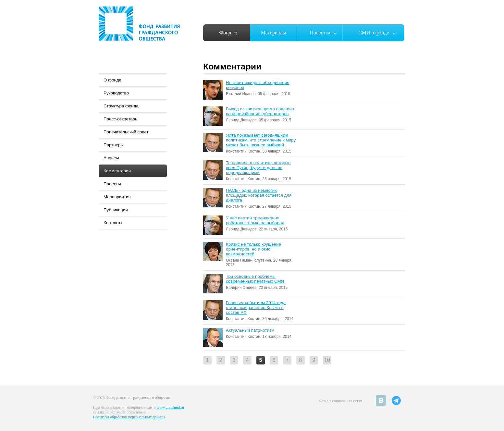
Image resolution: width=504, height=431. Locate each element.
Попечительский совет (126, 132)
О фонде (112, 80)
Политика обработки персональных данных (129, 417)
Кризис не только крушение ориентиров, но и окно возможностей (253, 249)
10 (327, 360)
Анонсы (111, 158)
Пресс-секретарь (120, 119)
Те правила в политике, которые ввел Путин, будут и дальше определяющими (258, 168)
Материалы (274, 33)
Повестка (320, 33)
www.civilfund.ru (170, 407)
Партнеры (114, 145)
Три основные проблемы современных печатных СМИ (255, 279)
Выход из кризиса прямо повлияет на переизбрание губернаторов (260, 111)
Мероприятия (117, 197)
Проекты (112, 184)
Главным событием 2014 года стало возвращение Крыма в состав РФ (256, 308)
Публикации (116, 210)
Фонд (225, 33)
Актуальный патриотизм (250, 330)
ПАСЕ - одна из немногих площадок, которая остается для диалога (259, 195)
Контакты (113, 223)
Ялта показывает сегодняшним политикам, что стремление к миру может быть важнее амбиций (261, 140)
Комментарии (117, 171)
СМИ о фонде (374, 33)
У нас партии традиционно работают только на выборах (255, 220)
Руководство (116, 93)
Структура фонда (121, 106)
